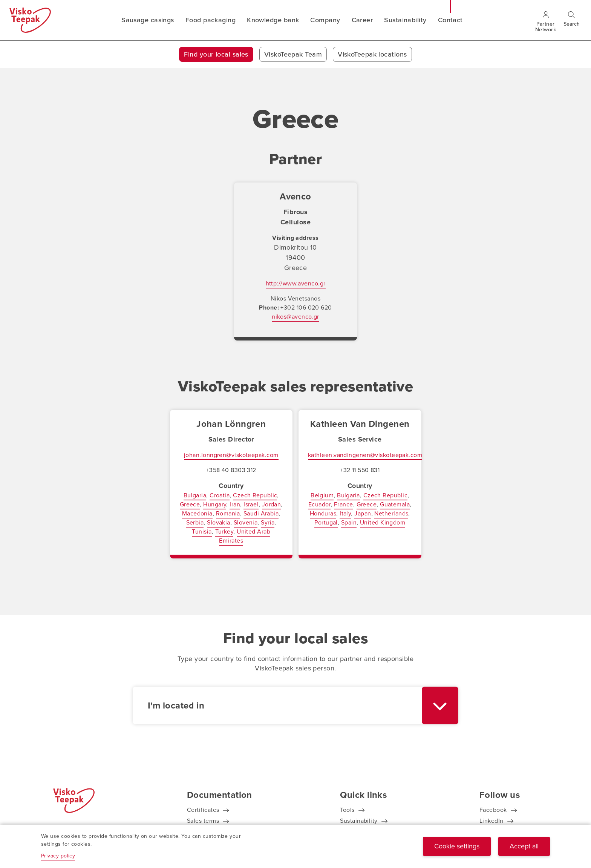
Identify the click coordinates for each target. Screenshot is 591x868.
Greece (190, 504)
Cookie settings (457, 846)
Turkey (224, 531)
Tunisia (202, 531)
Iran (235, 504)
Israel (251, 504)
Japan (363, 513)
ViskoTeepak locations (372, 54)
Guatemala (395, 504)
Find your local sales (216, 54)
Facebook (493, 810)
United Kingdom (383, 522)
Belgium (322, 495)
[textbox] (277, 705)
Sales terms (203, 821)
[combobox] (295, 705)
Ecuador (319, 504)
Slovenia (246, 522)
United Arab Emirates (245, 536)
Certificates (203, 810)
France (344, 504)
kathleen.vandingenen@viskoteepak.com (365, 455)
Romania (228, 513)
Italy (345, 513)
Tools (347, 810)
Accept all (524, 846)
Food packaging (211, 20)
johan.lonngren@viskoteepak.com (231, 455)
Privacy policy (58, 856)
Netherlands (391, 513)
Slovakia (219, 522)
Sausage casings (148, 20)
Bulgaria (195, 495)
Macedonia (197, 513)
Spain (349, 522)
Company (325, 20)
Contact (450, 20)
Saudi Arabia (261, 513)
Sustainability (405, 20)
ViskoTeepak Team (293, 54)
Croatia (220, 495)
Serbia (195, 522)
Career (362, 20)
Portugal (326, 522)
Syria (268, 522)
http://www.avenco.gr (296, 283)
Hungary (215, 504)
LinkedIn (491, 821)
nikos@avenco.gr (295, 317)
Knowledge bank (273, 20)
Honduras (323, 513)
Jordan (272, 504)
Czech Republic (255, 495)
